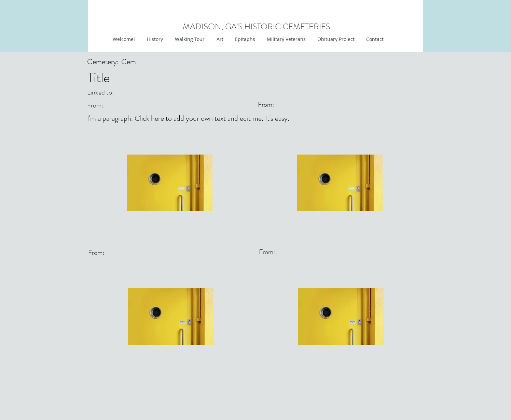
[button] (219, 39)
